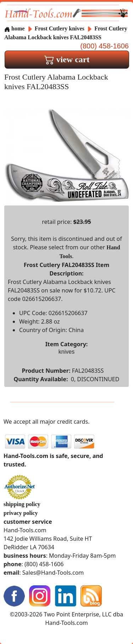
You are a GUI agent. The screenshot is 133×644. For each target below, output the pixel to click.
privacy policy (21, 513)
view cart (67, 59)
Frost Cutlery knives (60, 28)
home (14, 28)
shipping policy (22, 504)
